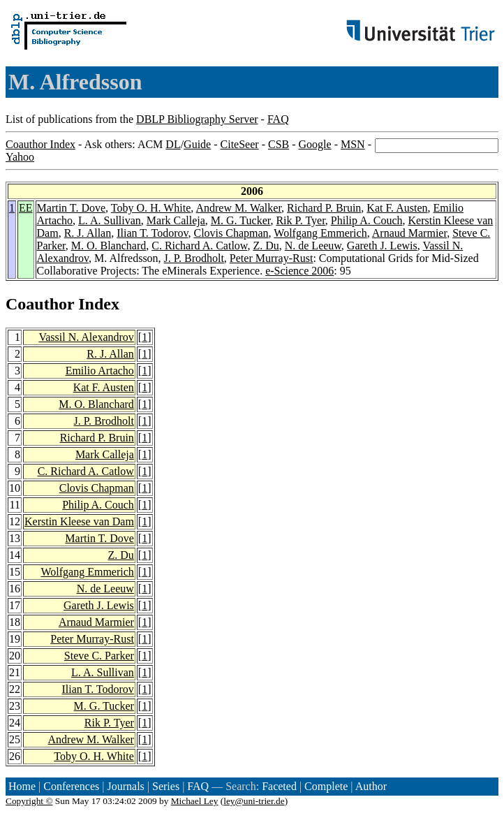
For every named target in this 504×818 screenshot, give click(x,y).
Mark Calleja (176, 220)
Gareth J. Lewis (382, 246)
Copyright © (29, 801)
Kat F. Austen (397, 208)
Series (166, 786)
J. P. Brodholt (194, 258)
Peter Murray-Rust (272, 258)
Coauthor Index (40, 144)
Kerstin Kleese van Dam (79, 521)
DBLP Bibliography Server (197, 119)
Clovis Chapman (231, 233)
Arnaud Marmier (409, 233)
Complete (326, 786)
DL (173, 144)
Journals (125, 786)
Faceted (279, 786)
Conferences (71, 786)
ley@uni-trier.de (254, 801)
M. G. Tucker (241, 220)
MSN (353, 144)
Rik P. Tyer (300, 220)
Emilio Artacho (100, 371)
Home (22, 786)
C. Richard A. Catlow (199, 246)
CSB (279, 144)
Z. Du (266, 246)
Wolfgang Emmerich (320, 233)
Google (315, 144)
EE (26, 208)
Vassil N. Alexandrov (86, 337)
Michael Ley (195, 801)
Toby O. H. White (151, 208)
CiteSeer (240, 144)
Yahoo (20, 157)
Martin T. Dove (72, 208)
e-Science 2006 (299, 271)
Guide (197, 144)
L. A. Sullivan (110, 220)
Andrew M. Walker (238, 208)
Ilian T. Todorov (152, 233)
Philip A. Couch (367, 220)
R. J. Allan (88, 233)
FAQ (278, 119)
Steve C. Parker (99, 656)
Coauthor (40, 304)
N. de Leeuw (313, 246)
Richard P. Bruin (324, 208)
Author (371, 786)
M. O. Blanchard (109, 246)
